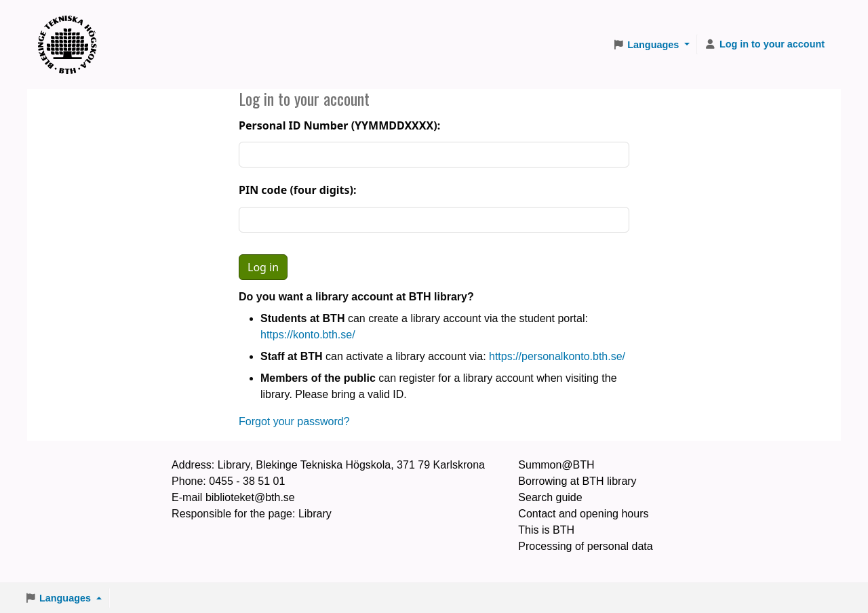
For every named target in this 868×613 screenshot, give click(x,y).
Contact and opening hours (583, 514)
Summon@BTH (556, 465)
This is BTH (546, 530)
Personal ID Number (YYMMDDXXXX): (339, 125)
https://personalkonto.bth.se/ (557, 356)
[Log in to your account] (765, 45)
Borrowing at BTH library (577, 481)
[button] (651, 45)
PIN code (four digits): (297, 190)
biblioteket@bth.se (250, 497)
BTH (72, 27)
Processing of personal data (585, 546)
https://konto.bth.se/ (308, 335)
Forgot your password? (294, 421)
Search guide (550, 497)
